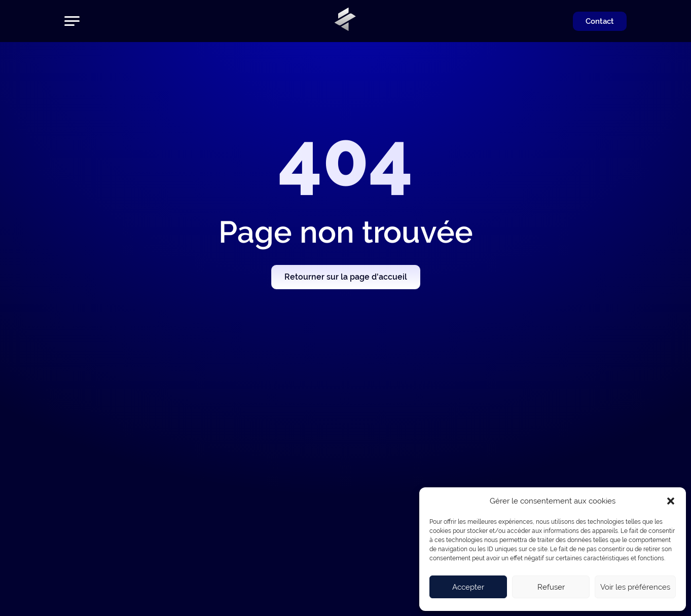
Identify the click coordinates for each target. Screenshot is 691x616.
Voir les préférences (635, 587)
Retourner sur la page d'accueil (346, 277)
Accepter (468, 587)
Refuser (551, 587)
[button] (671, 501)
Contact (600, 21)
